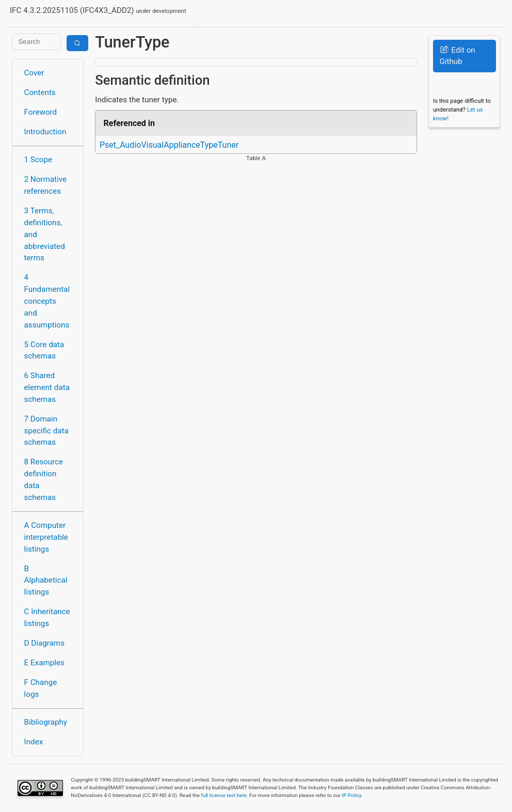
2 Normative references (46, 185)
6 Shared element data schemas (47, 387)
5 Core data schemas (44, 350)
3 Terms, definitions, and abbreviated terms (45, 234)
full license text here (224, 795)
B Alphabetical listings (46, 581)
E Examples (44, 663)
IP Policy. (352, 795)
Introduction (45, 132)
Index (34, 742)
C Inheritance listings (47, 618)
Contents (40, 92)
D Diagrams (44, 643)
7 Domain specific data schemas (46, 431)
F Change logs (41, 688)
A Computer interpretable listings (46, 537)
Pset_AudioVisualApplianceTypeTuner (169, 145)
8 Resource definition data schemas (44, 479)
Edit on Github (457, 56)
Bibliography (46, 722)
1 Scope (38, 160)
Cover (34, 73)
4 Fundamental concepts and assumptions (47, 301)
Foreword (41, 112)
